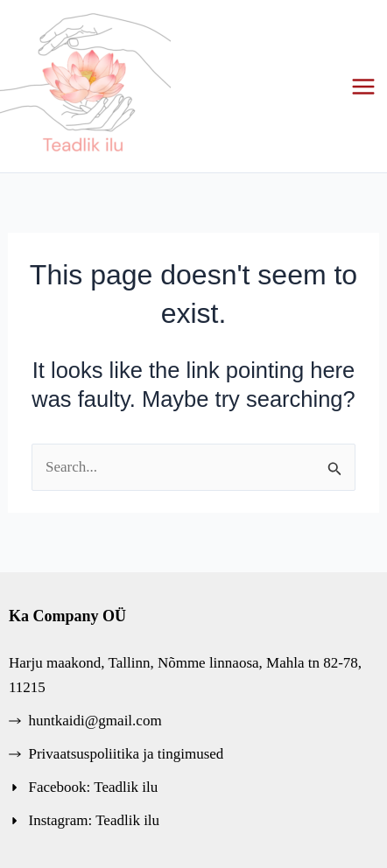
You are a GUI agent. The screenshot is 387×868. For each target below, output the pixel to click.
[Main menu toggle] (363, 87)
